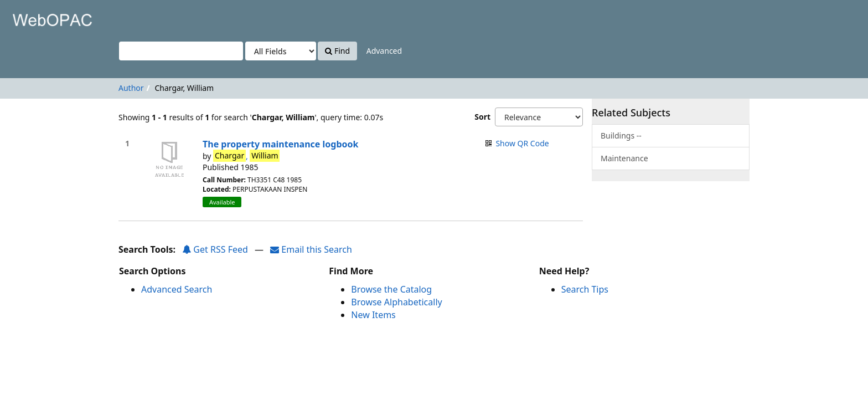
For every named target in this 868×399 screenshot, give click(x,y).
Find (337, 51)
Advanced (384, 51)
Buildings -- (621, 135)
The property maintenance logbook (280, 144)
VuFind (35, 17)
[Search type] (281, 51)
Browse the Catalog (391, 289)
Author (131, 88)
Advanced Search (177, 289)
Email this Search (311, 249)
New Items (373, 315)
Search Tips (585, 289)
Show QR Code (522, 143)
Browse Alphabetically (396, 302)
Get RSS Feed (215, 249)
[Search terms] (181, 51)
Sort (482, 117)
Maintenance (624, 158)
